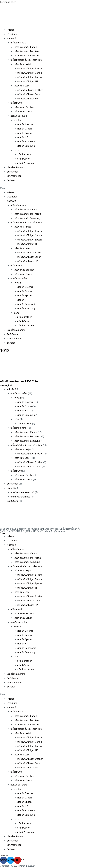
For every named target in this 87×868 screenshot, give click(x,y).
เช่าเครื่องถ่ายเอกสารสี (20, 497)
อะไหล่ (17, 150)
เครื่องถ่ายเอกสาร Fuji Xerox (27, 51)
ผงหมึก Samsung (26, 146)
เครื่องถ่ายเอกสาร (18, 43)
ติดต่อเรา (11, 180)
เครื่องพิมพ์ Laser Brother (30, 90)
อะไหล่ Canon (24, 159)
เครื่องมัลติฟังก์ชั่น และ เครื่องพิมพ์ (26, 60)
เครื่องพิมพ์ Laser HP (27, 99)
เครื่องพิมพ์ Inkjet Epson (30, 77)
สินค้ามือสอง (13, 172)
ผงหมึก (17, 120)
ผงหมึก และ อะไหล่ (19, 116)
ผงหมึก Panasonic (27, 142)
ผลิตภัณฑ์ (11, 39)
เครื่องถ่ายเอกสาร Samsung (27, 56)
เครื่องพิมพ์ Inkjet (22, 64)
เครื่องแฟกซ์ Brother (24, 107)
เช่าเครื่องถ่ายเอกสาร (16, 167)
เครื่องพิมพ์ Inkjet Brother (30, 69)
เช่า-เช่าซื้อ (11, 488)
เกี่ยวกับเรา (12, 34)
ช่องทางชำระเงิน (14, 176)
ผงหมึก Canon (25, 129)
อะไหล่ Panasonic (26, 163)
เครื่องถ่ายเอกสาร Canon (25, 47)
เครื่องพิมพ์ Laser (22, 86)
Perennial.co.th (8, 2)
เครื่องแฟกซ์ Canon (23, 112)
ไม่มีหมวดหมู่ (13, 501)
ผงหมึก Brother (25, 125)
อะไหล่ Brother (24, 155)
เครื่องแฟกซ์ (16, 103)
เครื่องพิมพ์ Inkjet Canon (30, 73)
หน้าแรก (11, 30)
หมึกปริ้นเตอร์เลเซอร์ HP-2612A (19, 381)
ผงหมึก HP (23, 137)
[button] (43, 188)
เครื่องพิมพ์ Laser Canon (29, 94)
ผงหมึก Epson (24, 133)
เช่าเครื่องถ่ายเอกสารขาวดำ (22, 492)
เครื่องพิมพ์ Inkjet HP (28, 82)
